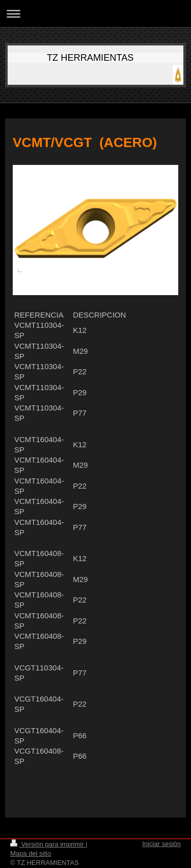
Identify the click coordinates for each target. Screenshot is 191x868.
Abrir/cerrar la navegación (95, 14)
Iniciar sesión (161, 844)
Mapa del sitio (31, 853)
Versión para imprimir (48, 844)
